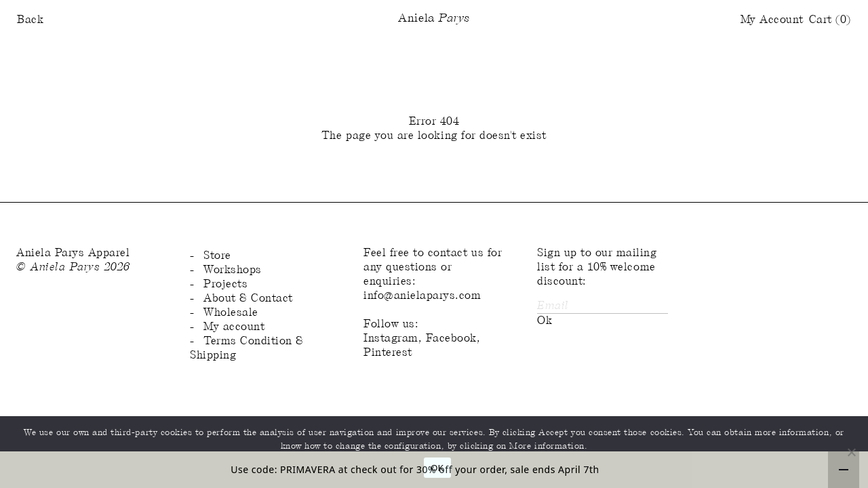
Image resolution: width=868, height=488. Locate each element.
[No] (851, 452)
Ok (545, 321)
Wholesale (231, 313)
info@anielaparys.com (422, 296)
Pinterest (388, 353)
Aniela (434, 19)
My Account (772, 20)
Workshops (233, 270)
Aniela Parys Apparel (73, 253)
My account (234, 327)
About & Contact (248, 299)
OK (437, 468)
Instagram (391, 339)
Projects (225, 284)
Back (30, 20)
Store (217, 256)
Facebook (451, 339)
